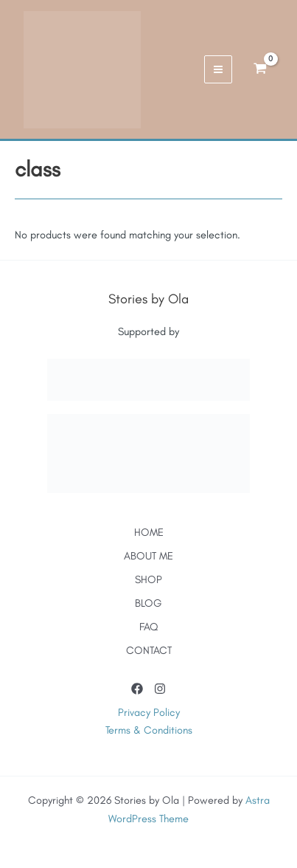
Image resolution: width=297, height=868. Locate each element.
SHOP (148, 579)
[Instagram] (160, 689)
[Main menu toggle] (218, 69)
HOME (149, 532)
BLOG (148, 603)
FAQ (148, 627)
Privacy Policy (149, 712)
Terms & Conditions (149, 730)
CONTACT (149, 650)
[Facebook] (137, 689)
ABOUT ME (148, 556)
